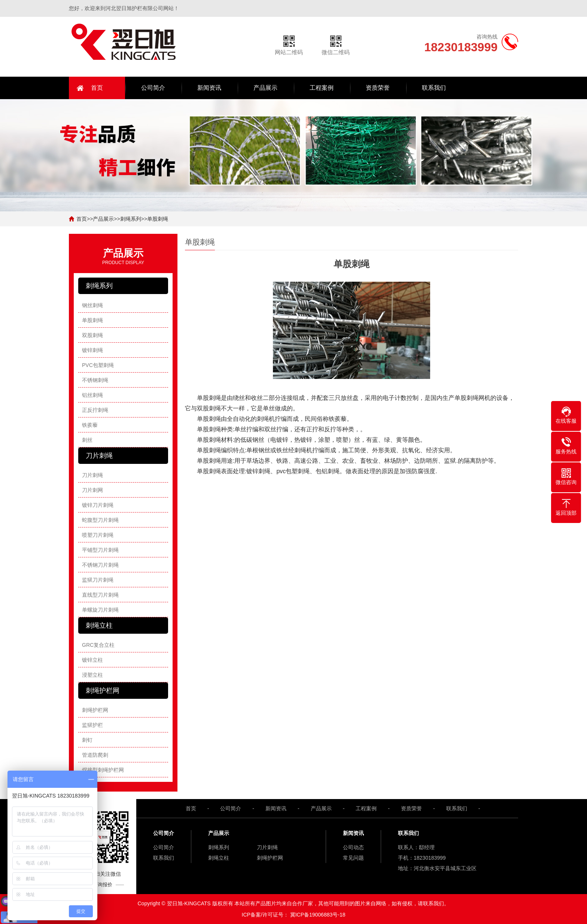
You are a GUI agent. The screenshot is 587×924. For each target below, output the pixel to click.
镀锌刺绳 (92, 350)
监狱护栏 (92, 725)
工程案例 (322, 88)
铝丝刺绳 (92, 395)
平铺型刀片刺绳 (100, 550)
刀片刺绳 (92, 475)
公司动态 (353, 847)
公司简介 (153, 88)
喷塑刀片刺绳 (98, 535)
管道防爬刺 (95, 755)
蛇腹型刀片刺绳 (100, 520)
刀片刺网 (92, 490)
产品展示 (265, 88)
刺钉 (87, 740)
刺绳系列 (131, 219)
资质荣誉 (378, 88)
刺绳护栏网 (95, 710)
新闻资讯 (209, 88)
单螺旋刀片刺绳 (100, 610)
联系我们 (434, 88)
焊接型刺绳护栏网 (103, 770)
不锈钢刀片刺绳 (100, 565)
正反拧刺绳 (95, 410)
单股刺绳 (158, 219)
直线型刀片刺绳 (100, 595)
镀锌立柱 (92, 660)
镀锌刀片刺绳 (98, 505)
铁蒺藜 (90, 425)
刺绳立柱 (219, 858)
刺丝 (87, 440)
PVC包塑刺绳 (98, 365)
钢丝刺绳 (92, 305)
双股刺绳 (92, 335)
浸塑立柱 (92, 675)
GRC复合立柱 (98, 645)
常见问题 (353, 858)
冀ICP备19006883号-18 (318, 915)
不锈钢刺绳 (95, 380)
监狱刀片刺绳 (98, 580)
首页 (97, 88)
